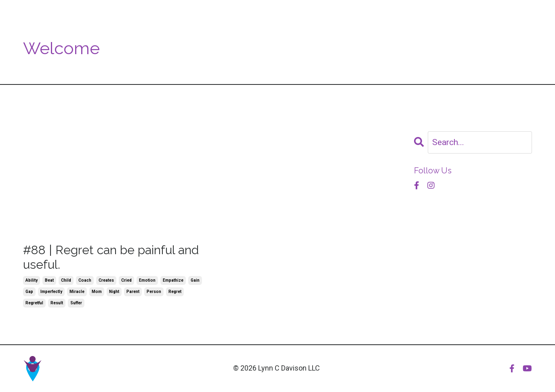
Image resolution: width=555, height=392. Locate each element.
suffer (76, 303)
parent (133, 292)
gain (195, 280)
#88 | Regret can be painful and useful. (111, 257)
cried (126, 280)
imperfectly (51, 292)
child (66, 280)
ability (32, 280)
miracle (77, 292)
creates (106, 280)
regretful (34, 303)
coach (85, 280)
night (114, 292)
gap (29, 292)
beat (49, 280)
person (154, 292)
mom (97, 292)
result (57, 303)
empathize (173, 280)
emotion (147, 280)
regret (175, 292)
